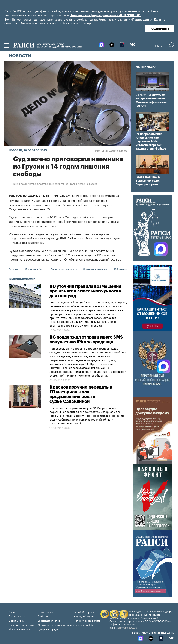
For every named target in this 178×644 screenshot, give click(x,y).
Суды (12, 612)
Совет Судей (16, 620)
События (43, 616)
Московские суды (19, 629)
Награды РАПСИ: (84, 625)
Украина (83, 183)
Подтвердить (159, 29)
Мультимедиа (146, 67)
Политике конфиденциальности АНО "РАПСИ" (105, 15)
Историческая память (87, 620)
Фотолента (143, 95)
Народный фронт (84, 616)
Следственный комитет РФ (52, 183)
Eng (159, 45)
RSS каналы (120, 269)
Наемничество (28, 183)
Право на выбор (47, 612)
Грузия (73, 183)
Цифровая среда (48, 629)
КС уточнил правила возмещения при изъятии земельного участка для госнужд (85, 291)
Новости (20, 56)
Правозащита (17, 616)
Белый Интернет (84, 612)
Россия (93, 183)
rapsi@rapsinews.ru (126, 627)
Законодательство (49, 620)
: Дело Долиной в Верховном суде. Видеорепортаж (148, 181)
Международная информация (56, 625)
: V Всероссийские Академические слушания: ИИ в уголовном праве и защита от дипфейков (151, 141)
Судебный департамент (23, 625)
